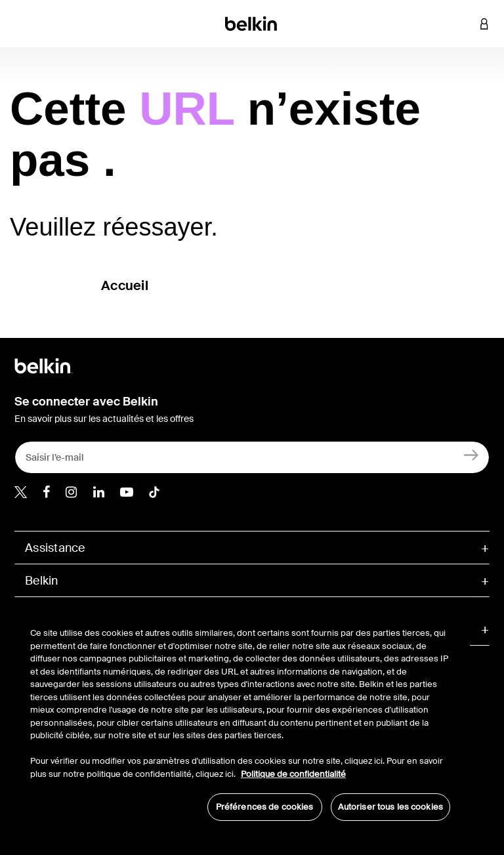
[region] (240, 717)
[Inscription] (472, 454)
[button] (465, 24)
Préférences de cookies (265, 807)
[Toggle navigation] (20, 24)
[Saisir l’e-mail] (252, 457)
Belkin (42, 581)
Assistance (55, 548)
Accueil (125, 285)
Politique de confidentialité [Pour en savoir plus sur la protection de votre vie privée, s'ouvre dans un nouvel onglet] (293, 774)
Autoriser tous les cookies (390, 807)
